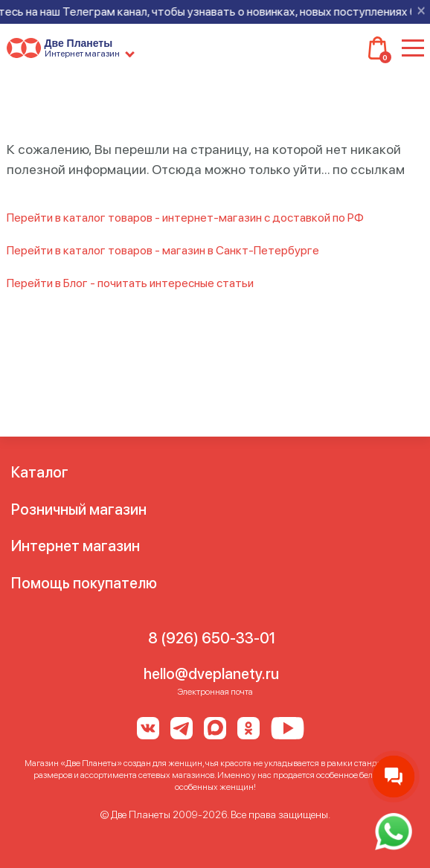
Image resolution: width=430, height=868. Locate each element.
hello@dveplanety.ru (211, 674)
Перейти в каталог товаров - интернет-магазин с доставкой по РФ (185, 218)
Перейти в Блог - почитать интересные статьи (130, 283)
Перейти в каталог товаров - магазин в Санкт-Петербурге (163, 250)
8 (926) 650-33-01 (212, 638)
